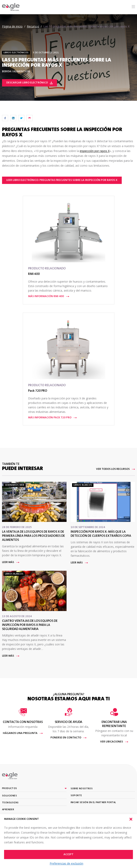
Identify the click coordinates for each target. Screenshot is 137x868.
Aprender (8, 810)
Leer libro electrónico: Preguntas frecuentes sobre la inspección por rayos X (62, 180)
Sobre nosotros (82, 789)
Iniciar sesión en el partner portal (93, 802)
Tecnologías (10, 803)
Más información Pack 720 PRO (52, 418)
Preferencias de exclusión (66, 863)
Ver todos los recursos (116, 469)
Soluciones (9, 796)
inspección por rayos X (95, 151)
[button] (131, 819)
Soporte (76, 796)
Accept (68, 855)
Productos (10, 788)
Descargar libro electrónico (30, 83)
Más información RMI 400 (49, 296)
